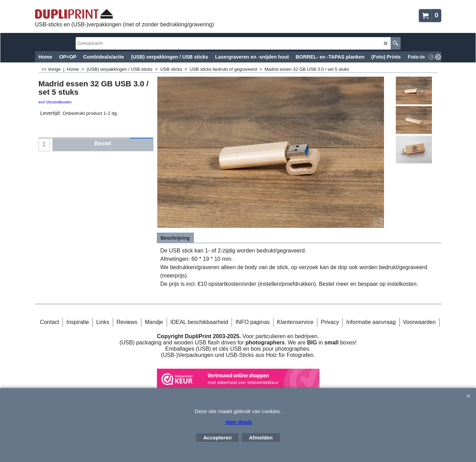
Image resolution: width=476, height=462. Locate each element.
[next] (438, 57)
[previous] (431, 57)
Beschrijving (175, 238)
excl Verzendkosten (55, 102)
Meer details (239, 422)
